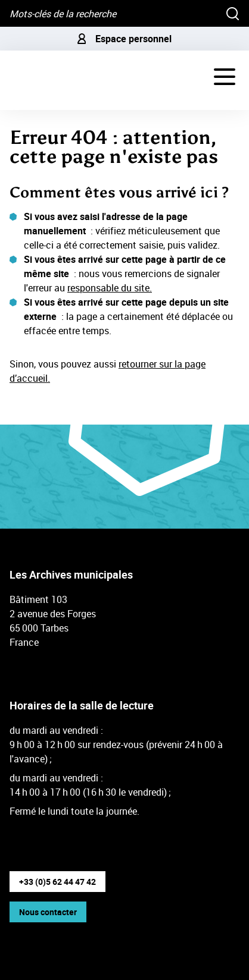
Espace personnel (125, 39)
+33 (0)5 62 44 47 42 (57, 882)
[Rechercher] (233, 13)
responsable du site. (110, 288)
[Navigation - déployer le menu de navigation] (225, 77)
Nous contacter (48, 912)
